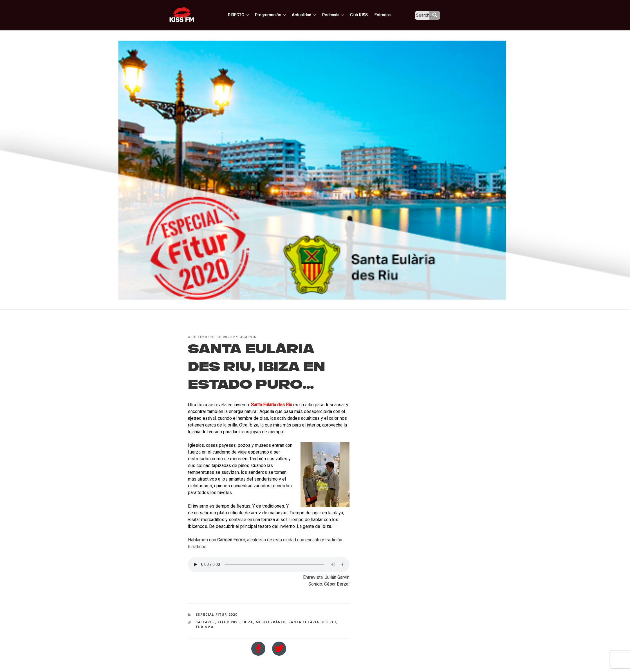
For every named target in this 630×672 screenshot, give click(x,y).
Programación (278, 15)
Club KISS (364, 15)
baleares (205, 622)
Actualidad (311, 15)
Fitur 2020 (229, 622)
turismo (205, 627)
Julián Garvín (337, 577)
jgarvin (249, 337)
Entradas (387, 15)
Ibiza (248, 622)
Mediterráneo (271, 622)
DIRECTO (247, 15)
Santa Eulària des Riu (272, 405)
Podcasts (339, 15)
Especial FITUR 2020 (217, 615)
